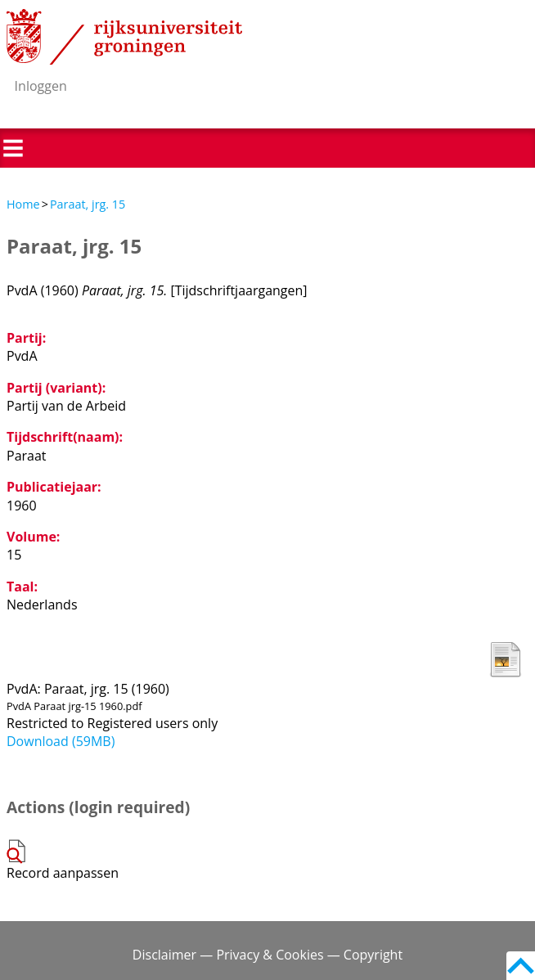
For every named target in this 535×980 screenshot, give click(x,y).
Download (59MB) (61, 741)
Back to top (521, 966)
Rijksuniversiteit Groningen (124, 37)
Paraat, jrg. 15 (88, 204)
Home (23, 204)
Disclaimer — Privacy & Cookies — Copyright (267, 955)
